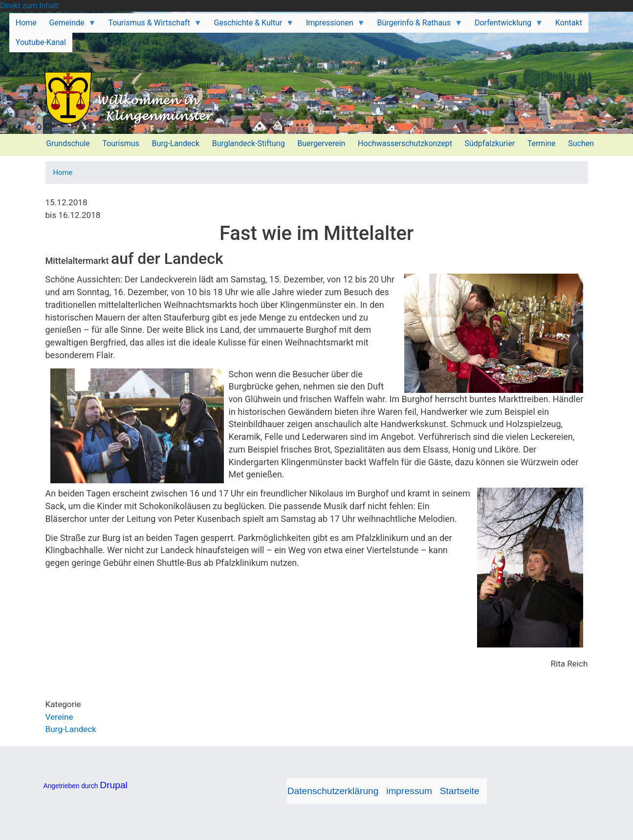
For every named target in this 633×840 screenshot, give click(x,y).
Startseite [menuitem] (460, 791)
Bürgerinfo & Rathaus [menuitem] (417, 25)
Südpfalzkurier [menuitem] (490, 143)
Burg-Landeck (71, 729)
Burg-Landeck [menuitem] (175, 143)
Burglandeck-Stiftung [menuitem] (249, 143)
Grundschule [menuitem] (68, 143)
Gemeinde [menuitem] (70, 25)
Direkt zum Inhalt (29, 6)
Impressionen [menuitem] (332, 25)
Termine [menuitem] (542, 143)
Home (63, 172)
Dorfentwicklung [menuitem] (506, 25)
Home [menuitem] (26, 23)
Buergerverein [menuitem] (321, 143)
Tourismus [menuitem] (120, 143)
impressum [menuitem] (409, 791)
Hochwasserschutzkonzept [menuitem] (405, 143)
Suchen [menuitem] (581, 143)
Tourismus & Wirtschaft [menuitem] (152, 25)
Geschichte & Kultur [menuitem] (251, 25)
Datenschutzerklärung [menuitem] (333, 791)
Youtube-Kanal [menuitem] (41, 42)
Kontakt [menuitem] (569, 23)
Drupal (114, 785)
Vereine (59, 717)
